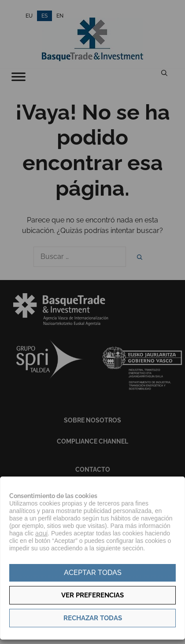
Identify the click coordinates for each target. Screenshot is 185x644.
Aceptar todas (93, 573)
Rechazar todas (93, 618)
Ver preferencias (92, 595)
